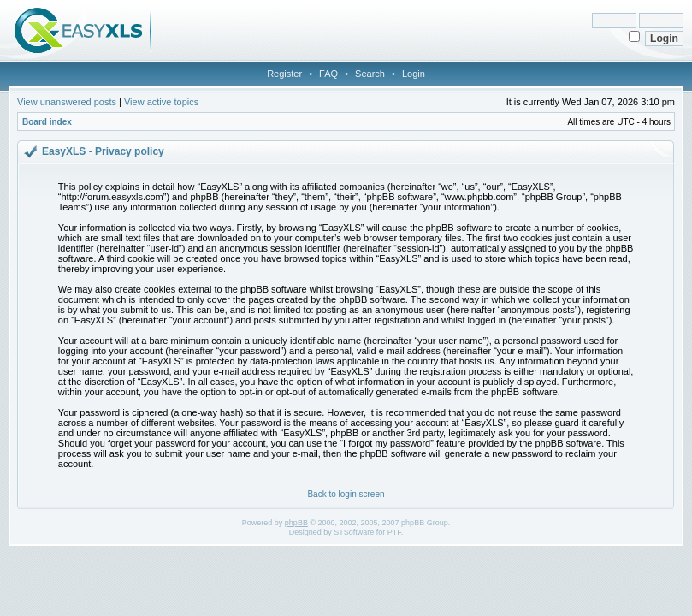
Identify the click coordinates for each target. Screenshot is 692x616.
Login (414, 74)
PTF (394, 532)
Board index (47, 122)
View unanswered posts (67, 102)
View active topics (161, 102)
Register (284, 74)
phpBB (296, 523)
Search (370, 74)
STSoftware (354, 532)
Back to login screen (346, 494)
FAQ (328, 74)
